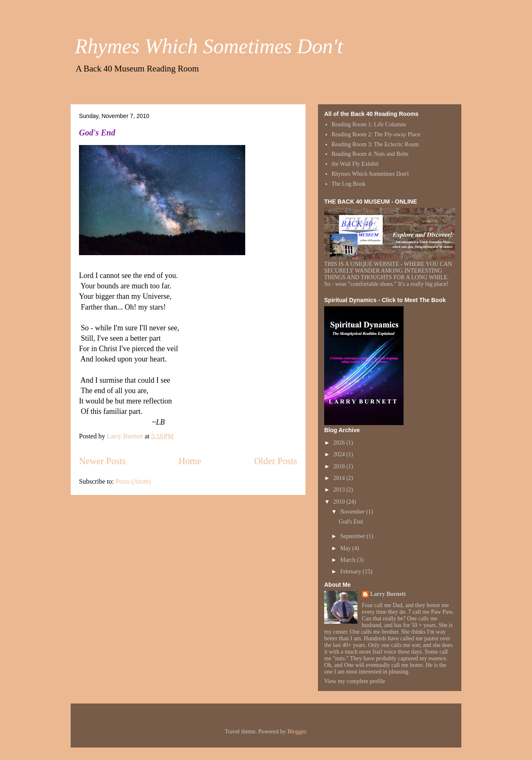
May (346, 548)
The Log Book (349, 184)
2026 (340, 443)
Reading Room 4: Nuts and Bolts (370, 154)
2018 (340, 466)
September (353, 536)
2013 (340, 490)
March (348, 560)
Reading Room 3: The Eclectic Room (375, 144)
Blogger (296, 732)
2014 (340, 478)
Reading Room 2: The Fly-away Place (376, 134)
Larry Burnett (388, 594)
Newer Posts (102, 461)
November (353, 512)
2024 (340, 454)
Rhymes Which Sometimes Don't (209, 46)
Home (190, 461)
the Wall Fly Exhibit (355, 164)
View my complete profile (355, 681)
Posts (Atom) (133, 481)
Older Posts (276, 461)
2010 (340, 502)
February (351, 572)
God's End (97, 133)
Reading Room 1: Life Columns (369, 124)
